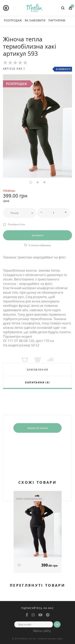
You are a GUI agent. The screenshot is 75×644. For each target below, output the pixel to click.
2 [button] (38, 182)
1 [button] (31, 182)
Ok (57, 624)
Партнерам (57, 20)
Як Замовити (35, 20)
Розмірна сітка (14, 224)
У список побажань (40, 245)
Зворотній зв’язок (38, 428)
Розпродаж (13, 20)
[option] (37, 126)
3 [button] (44, 182)
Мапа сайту (42, 631)
